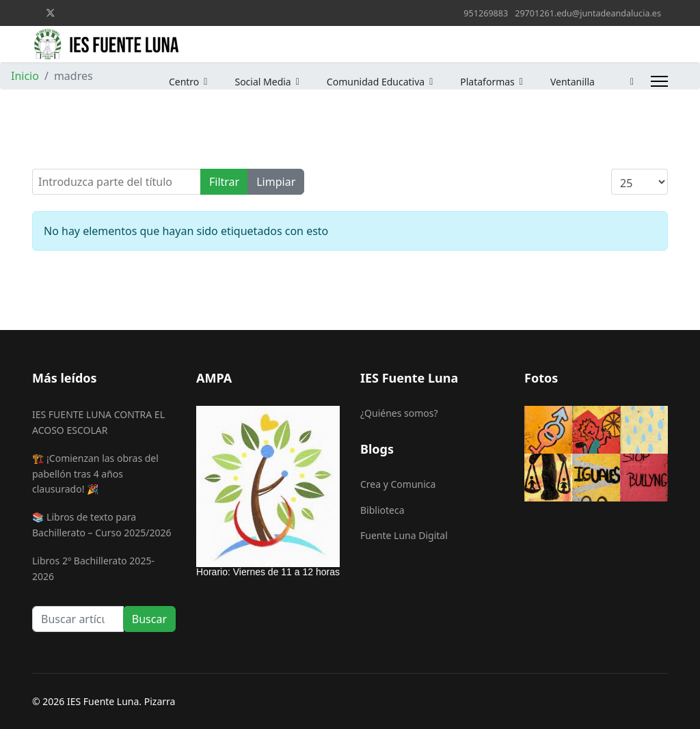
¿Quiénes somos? (399, 413)
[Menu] (659, 82)
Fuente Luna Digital (404, 535)
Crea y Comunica (398, 484)
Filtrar (224, 182)
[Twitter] (51, 13)
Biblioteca (382, 510)
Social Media (256, 82)
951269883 (486, 13)
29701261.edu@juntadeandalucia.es (588, 13)
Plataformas (481, 82)
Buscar (149, 619)
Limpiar (276, 182)
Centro (177, 82)
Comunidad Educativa (369, 82)
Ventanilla (566, 82)
